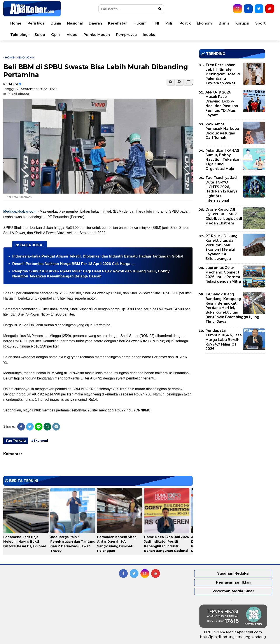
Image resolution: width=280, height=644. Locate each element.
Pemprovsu (126, 35)
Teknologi (19, 35)
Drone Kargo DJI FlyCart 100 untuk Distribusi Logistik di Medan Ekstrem (224, 216)
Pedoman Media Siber (233, 591)
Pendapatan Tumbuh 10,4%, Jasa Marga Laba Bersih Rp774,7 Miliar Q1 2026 (224, 340)
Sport (260, 23)
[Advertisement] (232, 388)
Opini (56, 35)
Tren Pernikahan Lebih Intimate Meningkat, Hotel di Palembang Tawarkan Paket (223, 74)
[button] (188, 82)
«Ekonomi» (26, 57)
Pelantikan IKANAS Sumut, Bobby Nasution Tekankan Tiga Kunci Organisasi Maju (223, 160)
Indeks (149, 35)
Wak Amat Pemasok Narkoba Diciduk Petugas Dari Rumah (222, 131)
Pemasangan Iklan (233, 582)
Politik (185, 23)
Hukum (140, 23)
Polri (169, 23)
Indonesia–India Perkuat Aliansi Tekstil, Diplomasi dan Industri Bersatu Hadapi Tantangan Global (98, 256)
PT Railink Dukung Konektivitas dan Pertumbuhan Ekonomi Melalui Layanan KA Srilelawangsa (221, 247)
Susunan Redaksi (233, 573)
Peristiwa (36, 23)
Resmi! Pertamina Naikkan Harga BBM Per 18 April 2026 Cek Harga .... (74, 264)
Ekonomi (205, 23)
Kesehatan (118, 23)
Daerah (95, 23)
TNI (156, 23)
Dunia (56, 23)
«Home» (10, 57)
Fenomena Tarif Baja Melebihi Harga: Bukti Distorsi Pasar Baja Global (24, 542)
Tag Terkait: (16, 441)
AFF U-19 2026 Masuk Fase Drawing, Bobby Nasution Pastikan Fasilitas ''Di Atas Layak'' (222, 104)
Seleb (40, 35)
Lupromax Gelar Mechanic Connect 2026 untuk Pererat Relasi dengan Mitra (223, 274)
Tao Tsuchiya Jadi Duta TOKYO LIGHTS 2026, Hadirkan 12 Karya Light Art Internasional (221, 189)
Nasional (75, 23)
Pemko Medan (97, 35)
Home (16, 23)
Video (72, 35)
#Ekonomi (39, 441)
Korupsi (242, 23)
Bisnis (224, 23)
